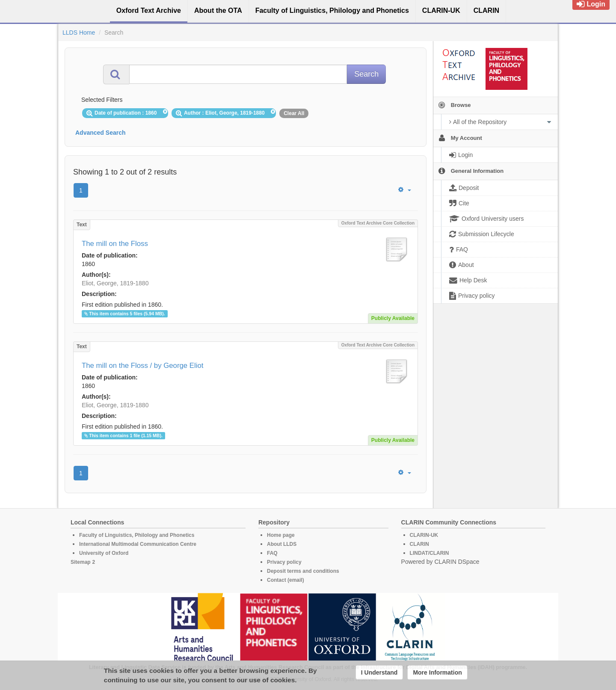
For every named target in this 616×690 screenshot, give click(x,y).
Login (591, 4)
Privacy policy (284, 562)
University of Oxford (104, 553)
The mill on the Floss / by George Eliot (142, 366)
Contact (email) (286, 580)
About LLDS (282, 544)
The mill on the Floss (115, 244)
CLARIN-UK (424, 535)
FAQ (272, 553)
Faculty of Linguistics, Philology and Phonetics (137, 535)
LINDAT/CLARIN (429, 553)
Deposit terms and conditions (303, 571)
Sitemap (81, 562)
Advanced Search (101, 133)
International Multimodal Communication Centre (138, 544)
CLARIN (419, 544)
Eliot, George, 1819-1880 (115, 283)
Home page (281, 535)
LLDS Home (79, 33)
